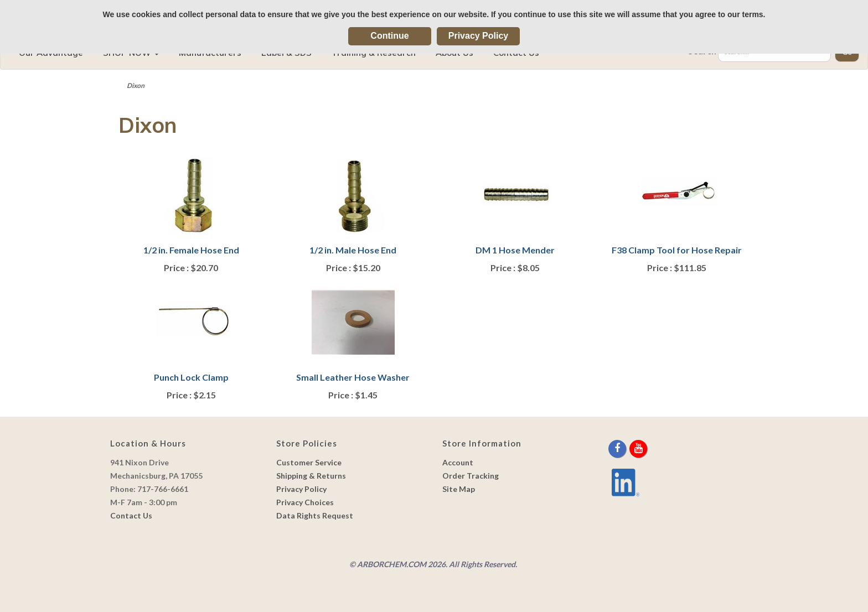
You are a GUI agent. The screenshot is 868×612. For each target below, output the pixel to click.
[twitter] (629, 448)
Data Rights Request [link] (315, 515)
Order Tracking (471, 476)
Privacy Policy (479, 36)
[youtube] (638, 448)
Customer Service (309, 462)
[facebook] (618, 448)
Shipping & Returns (311, 476)
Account (458, 462)
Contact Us (131, 515)
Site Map (459, 489)
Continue (389, 36)
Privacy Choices (305, 502)
